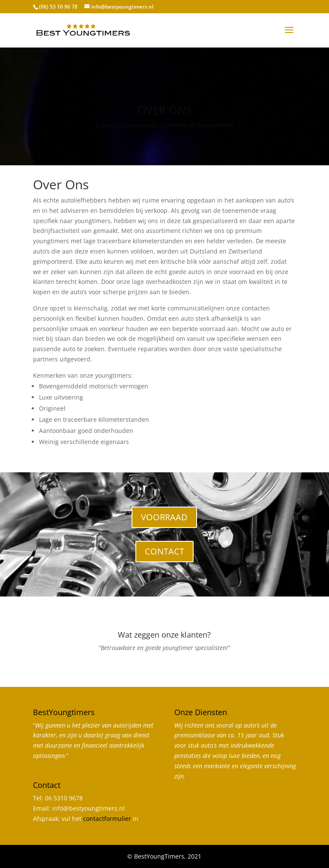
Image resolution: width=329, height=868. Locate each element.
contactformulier (107, 819)
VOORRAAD (164, 517)
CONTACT (164, 551)
